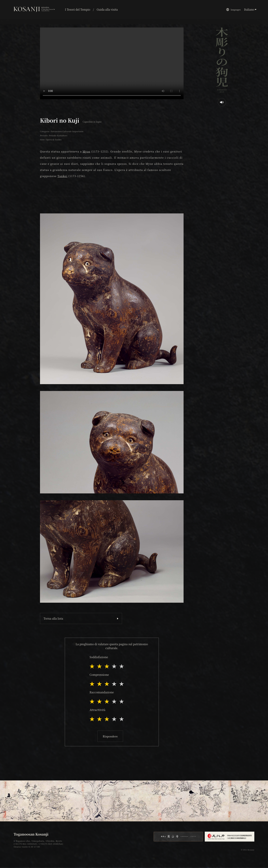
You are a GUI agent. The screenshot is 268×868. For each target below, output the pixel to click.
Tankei (63, 176)
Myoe (87, 151)
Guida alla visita (107, 9)
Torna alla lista (53, 618)
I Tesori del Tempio (78, 9)
